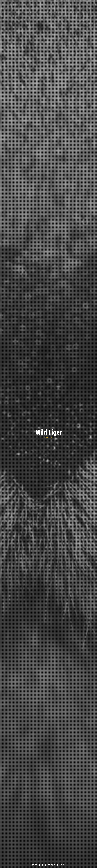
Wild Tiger (49, 432)
